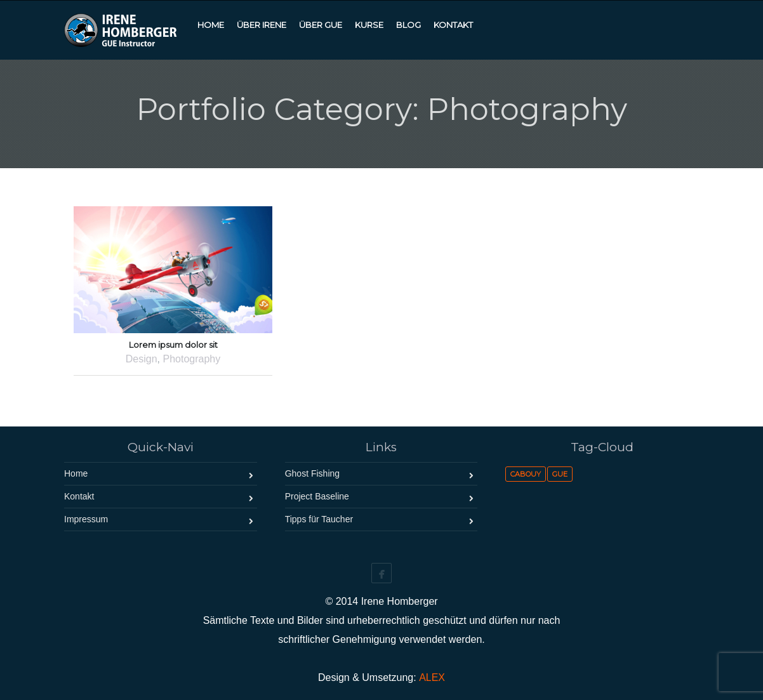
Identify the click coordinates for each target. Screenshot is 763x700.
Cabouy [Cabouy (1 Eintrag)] (526, 474)
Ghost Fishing (312, 473)
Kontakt (79, 496)
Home (76, 473)
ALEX (432, 677)
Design (142, 359)
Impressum (86, 519)
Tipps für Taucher (319, 519)
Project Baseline (317, 496)
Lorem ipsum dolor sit (173, 345)
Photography (191, 359)
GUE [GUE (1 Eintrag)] (560, 474)
